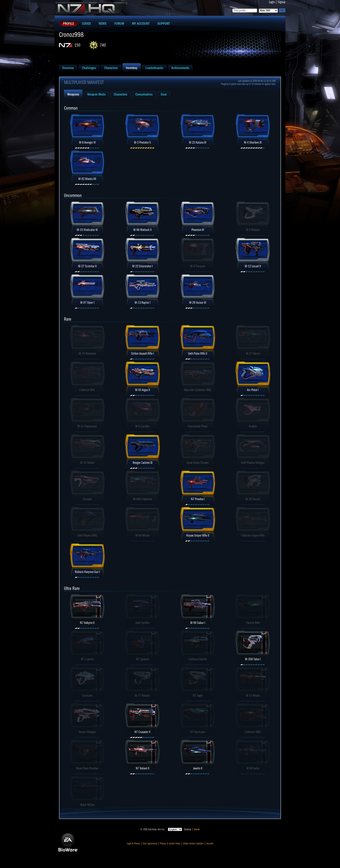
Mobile (197, 829)
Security (210, 844)
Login (272, 2)
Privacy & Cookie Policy (170, 844)
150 (77, 45)
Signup (282, 2)
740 (103, 45)
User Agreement (150, 844)
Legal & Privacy (133, 844)
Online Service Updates (193, 844)
